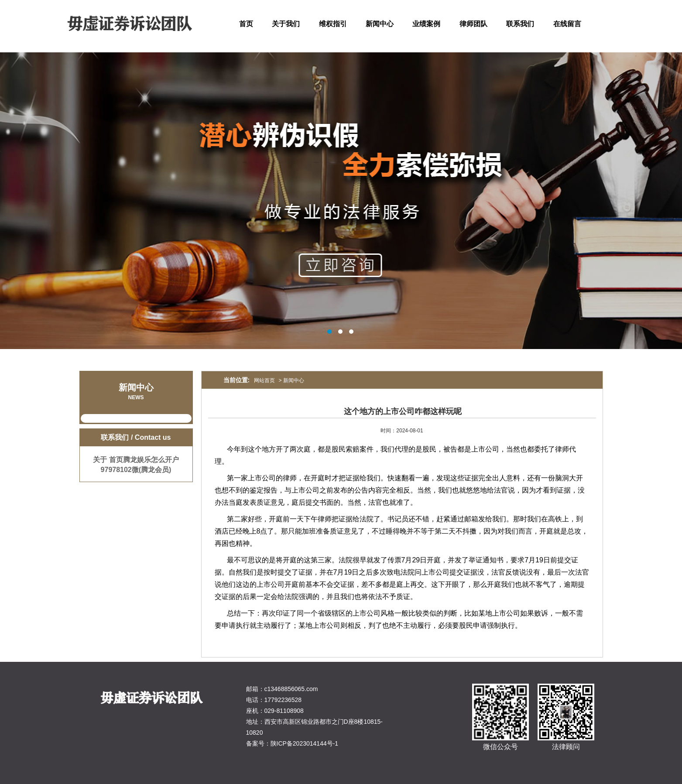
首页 (246, 24)
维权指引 (333, 24)
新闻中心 (380, 24)
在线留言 (567, 24)
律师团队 (473, 24)
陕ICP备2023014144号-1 (305, 743)
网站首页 (264, 380)
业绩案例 (426, 24)
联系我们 (520, 24)
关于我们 (286, 24)
